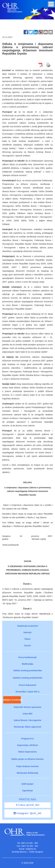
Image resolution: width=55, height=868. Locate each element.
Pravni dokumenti (27, 685)
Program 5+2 (27, 739)
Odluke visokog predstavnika (27, 670)
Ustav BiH (27, 714)
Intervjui (27, 632)
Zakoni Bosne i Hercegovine (28, 720)
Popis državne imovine (28, 766)
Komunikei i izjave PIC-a (27, 692)
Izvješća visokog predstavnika (27, 678)
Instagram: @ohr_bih (27, 813)
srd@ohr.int (31, 849)
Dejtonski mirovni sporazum (27, 707)
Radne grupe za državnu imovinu (27, 759)
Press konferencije (27, 657)
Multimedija (27, 664)
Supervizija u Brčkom (27, 745)
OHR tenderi (28, 784)
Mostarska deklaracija (28, 773)
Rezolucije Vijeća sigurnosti (27, 727)
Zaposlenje (27, 791)
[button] (51, 4)
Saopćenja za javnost (28, 626)
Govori (27, 646)
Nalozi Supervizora (27, 752)
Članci (27, 639)
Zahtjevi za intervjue (12, 700)
